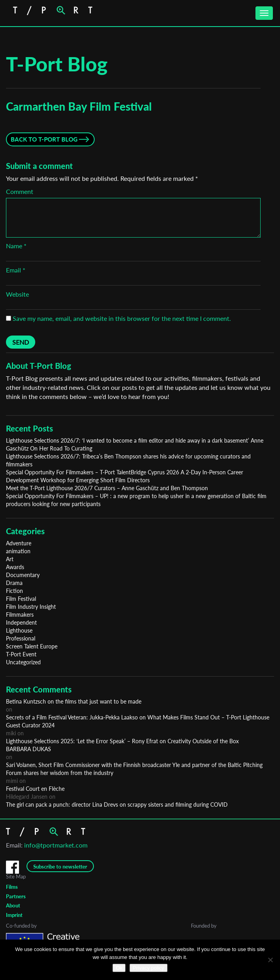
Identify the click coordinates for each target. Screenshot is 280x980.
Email (16, 270)
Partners (16, 896)
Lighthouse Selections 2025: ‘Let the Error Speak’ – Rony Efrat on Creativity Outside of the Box (122, 741)
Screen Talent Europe (32, 646)
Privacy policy (148, 968)
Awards (15, 567)
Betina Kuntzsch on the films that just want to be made (74, 701)
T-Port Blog (57, 64)
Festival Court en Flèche (35, 789)
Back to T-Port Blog (44, 139)
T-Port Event (21, 654)
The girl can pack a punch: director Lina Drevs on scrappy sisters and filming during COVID (117, 805)
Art (10, 559)
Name (16, 246)
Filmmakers (20, 615)
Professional (21, 638)
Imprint (14, 915)
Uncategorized (23, 662)
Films (12, 887)
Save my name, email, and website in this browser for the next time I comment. (122, 318)
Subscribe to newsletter (60, 867)
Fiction (14, 591)
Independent (21, 622)
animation (18, 551)
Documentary (23, 575)
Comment (20, 191)
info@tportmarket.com (56, 845)
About (13, 905)
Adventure (19, 543)
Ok (119, 968)
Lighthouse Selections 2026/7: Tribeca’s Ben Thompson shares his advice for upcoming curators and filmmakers (128, 460)
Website (17, 294)
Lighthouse (19, 630)
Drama (14, 583)
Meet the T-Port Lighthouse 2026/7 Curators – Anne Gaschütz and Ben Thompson (107, 488)
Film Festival (21, 599)
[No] (270, 960)
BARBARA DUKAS (29, 749)
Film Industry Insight (31, 607)
